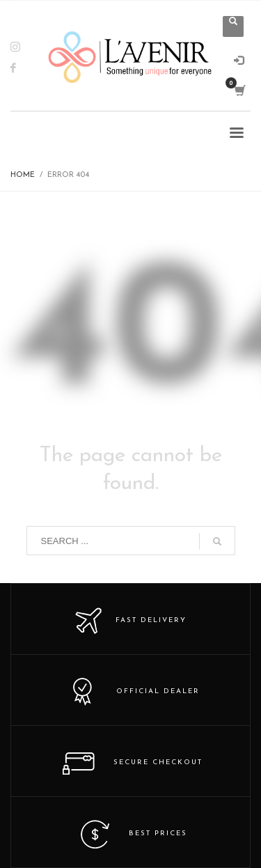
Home (23, 175)
